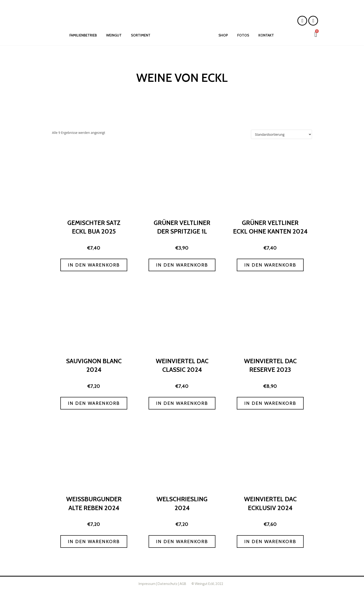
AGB (183, 584)
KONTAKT (266, 35)
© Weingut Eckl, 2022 (207, 584)
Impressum (147, 584)
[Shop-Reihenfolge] (281, 134)
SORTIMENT (141, 35)
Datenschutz (168, 584)
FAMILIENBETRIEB (83, 35)
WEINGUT (114, 35)
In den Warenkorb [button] (94, 265)
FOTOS (243, 35)
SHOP (223, 35)
